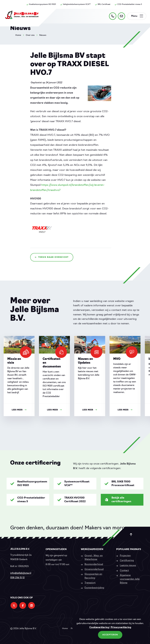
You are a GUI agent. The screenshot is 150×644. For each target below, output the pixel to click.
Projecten (125, 556)
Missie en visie (14, 361)
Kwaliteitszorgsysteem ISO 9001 (41, 5)
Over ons (30, 35)
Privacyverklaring (121, 627)
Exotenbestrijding (94, 588)
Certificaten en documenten (52, 363)
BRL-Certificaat (103, 5)
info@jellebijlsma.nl (21, 573)
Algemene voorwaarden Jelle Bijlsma (130, 579)
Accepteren (110, 635)
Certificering (127, 561)
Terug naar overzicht (52, 257)
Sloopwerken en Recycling (93, 576)
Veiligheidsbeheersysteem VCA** (76, 5)
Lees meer (19, 410)
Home (18, 35)
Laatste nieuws (128, 566)
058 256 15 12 (17, 578)
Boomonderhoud (94, 564)
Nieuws (43, 35)
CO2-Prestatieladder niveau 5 (128, 5)
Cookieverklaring (99, 627)
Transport (90, 583)
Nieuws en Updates (85, 361)
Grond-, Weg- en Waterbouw (94, 558)
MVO (117, 359)
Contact (124, 571)
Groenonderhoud (94, 569)
